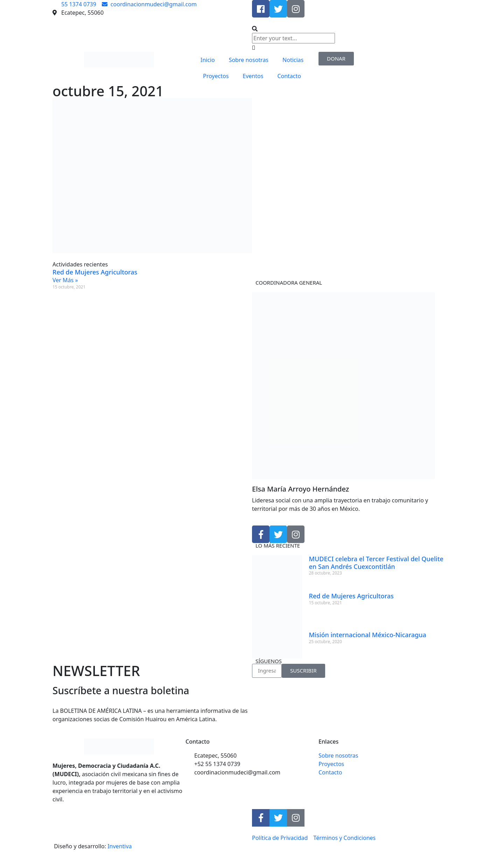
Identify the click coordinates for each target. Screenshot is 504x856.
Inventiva (120, 846)
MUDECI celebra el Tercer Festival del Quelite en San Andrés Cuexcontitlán (376, 563)
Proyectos (216, 76)
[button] (352, 29)
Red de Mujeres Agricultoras (95, 272)
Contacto (289, 76)
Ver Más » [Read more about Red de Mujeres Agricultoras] (65, 280)
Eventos (253, 76)
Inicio (208, 60)
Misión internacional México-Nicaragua (368, 635)
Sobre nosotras (249, 60)
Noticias (293, 60)
